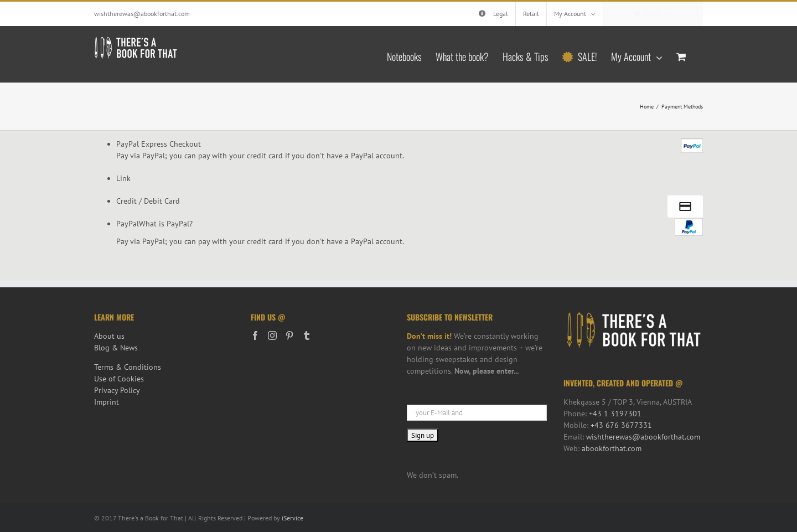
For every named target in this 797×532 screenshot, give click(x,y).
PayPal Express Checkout (159, 144)
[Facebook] (255, 335)
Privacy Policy (117, 390)
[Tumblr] (307, 335)
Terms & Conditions (128, 367)
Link (123, 178)
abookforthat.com (612, 448)
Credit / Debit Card (148, 201)
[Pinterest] (289, 335)
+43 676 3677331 (621, 425)
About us (109, 336)
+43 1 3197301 (615, 414)
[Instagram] (272, 335)
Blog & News (116, 348)
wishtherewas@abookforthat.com (142, 14)
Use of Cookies (119, 379)
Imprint (107, 402)
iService (293, 518)
